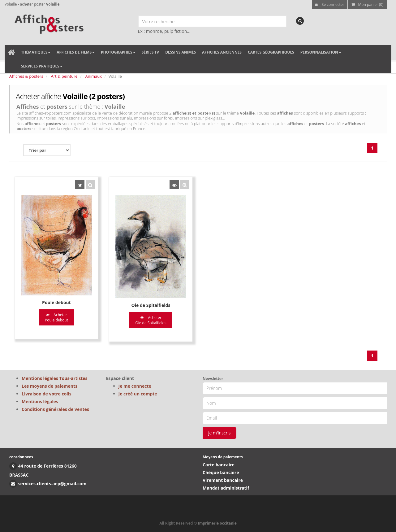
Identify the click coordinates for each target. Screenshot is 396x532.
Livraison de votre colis (47, 394)
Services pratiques (42, 66)
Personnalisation (321, 52)
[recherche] (300, 21)
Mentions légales (40, 401)
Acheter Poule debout (56, 317)
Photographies (118, 52)
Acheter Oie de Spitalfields (151, 320)
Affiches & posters (26, 76)
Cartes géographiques (271, 52)
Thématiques (36, 52)
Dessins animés (181, 52)
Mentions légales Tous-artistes (54, 378)
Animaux (94, 76)
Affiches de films (76, 52)
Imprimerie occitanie (217, 523)
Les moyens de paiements (49, 386)
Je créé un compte (138, 394)
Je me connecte (135, 386)
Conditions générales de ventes (55, 409)
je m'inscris (220, 433)
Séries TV (150, 52)
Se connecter (330, 4)
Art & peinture (64, 76)
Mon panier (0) (367, 4)
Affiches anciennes (222, 52)
